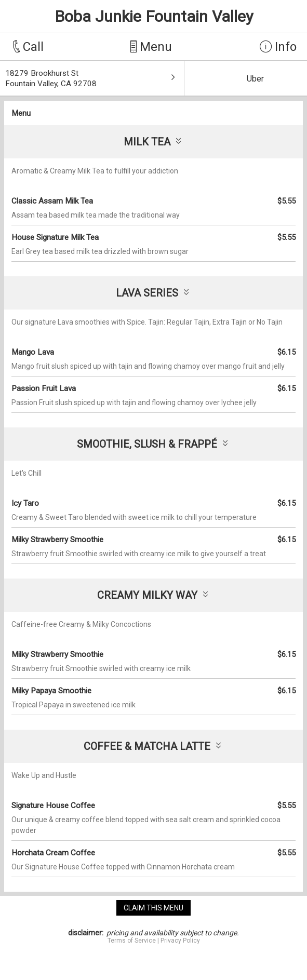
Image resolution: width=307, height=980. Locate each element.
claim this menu (153, 908)
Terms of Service (132, 941)
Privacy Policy (180, 941)
